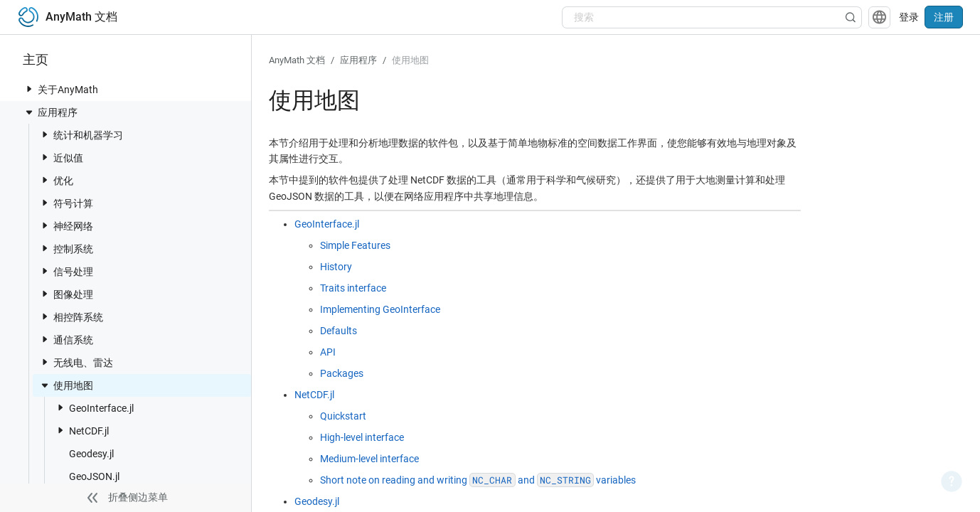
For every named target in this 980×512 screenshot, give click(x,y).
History (336, 267)
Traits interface (353, 288)
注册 (944, 17)
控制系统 (66, 249)
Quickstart (343, 416)
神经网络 (66, 226)
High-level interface (362, 437)
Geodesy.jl (84, 453)
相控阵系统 (71, 317)
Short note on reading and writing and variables (478, 480)
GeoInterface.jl (94, 408)
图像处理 (66, 294)
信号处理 (66, 271)
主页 (36, 59)
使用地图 (66, 385)
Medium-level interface (369, 459)
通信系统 (66, 340)
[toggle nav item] (29, 89)
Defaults (339, 331)
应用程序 (50, 112)
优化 (56, 180)
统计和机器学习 (81, 135)
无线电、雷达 (76, 362)
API (328, 352)
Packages (342, 373)
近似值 (61, 158)
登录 (909, 17)
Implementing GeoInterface (380, 309)
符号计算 (66, 203)
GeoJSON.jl (87, 476)
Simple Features (355, 245)
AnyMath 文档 (297, 60)
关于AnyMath (61, 89)
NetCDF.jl (82, 431)
